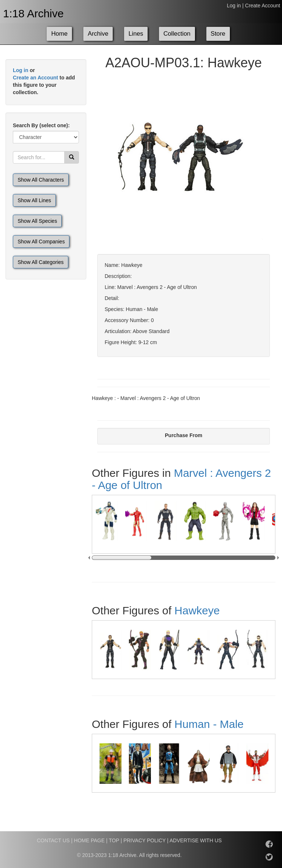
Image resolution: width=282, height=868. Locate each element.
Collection (177, 34)
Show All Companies (41, 242)
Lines (136, 34)
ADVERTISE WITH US (196, 840)
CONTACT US (53, 840)
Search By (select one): (41, 125)
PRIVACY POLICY (144, 840)
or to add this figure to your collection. (44, 81)
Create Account (263, 6)
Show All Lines (34, 200)
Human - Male (209, 724)
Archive (98, 34)
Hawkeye (197, 610)
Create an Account (35, 78)
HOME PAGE (89, 840)
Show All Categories (41, 262)
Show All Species (37, 221)
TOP (114, 840)
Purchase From (184, 435)
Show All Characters (41, 180)
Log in (234, 6)
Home (59, 34)
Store (218, 34)
